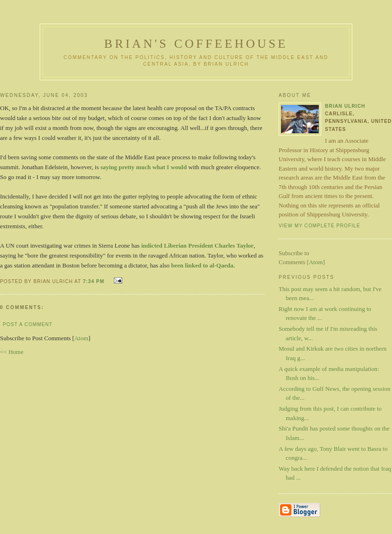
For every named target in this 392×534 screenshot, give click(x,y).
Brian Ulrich (345, 106)
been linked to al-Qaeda (202, 265)
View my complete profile (320, 226)
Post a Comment (28, 324)
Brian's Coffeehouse (196, 44)
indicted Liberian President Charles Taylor (197, 245)
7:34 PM (94, 281)
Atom (81, 338)
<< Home (12, 352)
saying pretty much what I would (144, 167)
